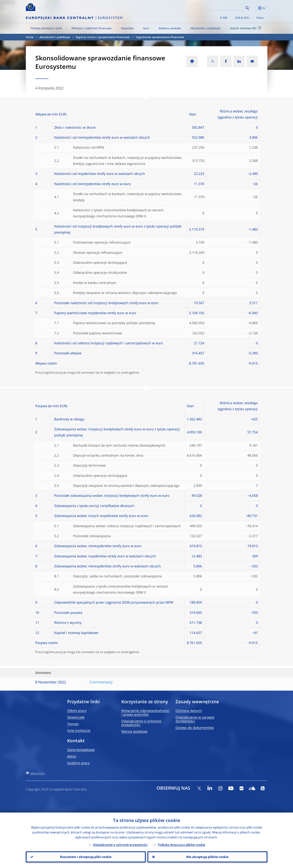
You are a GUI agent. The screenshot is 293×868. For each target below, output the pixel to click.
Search (247, 8)
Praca (260, 18)
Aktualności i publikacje (205, 28)
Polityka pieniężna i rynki (46, 28)
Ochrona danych (189, 711)
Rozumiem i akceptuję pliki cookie (86, 857)
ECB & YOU (242, 18)
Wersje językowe (134, 731)
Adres (72, 756)
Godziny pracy (78, 763)
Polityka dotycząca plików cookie (181, 845)
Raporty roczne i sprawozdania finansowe (103, 37)
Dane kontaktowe (81, 750)
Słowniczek (76, 717)
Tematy (73, 724)
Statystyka (127, 28)
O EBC (224, 18)
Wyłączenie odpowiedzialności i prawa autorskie (145, 713)
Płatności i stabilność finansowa (92, 28)
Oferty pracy (77, 711)
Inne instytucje (79, 730)
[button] (254, 8)
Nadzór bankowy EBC (246, 28)
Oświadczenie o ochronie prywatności (141, 723)
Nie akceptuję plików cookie (207, 857)
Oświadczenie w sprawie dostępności (195, 719)
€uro (146, 28)
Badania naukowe (170, 28)
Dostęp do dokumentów (195, 728)
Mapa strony (37, 773)
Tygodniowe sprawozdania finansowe (160, 37)
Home (30, 37)
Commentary (101, 682)
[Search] (225, 8)
